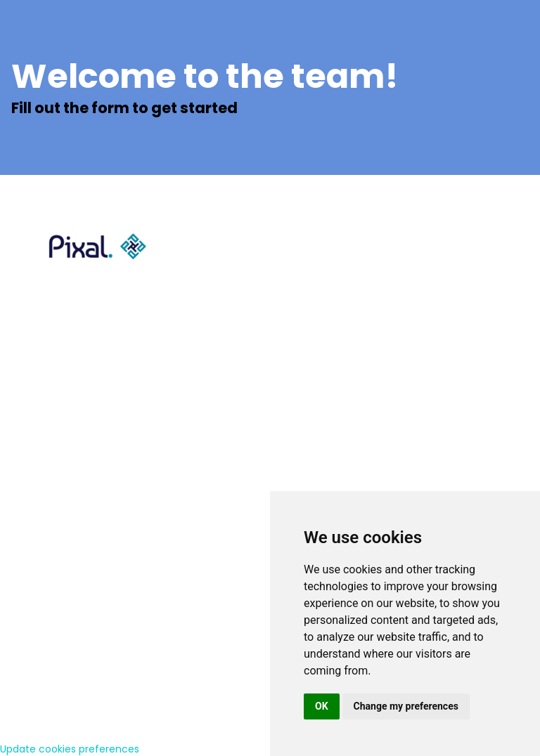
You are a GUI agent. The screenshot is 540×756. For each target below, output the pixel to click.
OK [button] (322, 706)
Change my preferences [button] (406, 706)
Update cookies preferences (70, 749)
